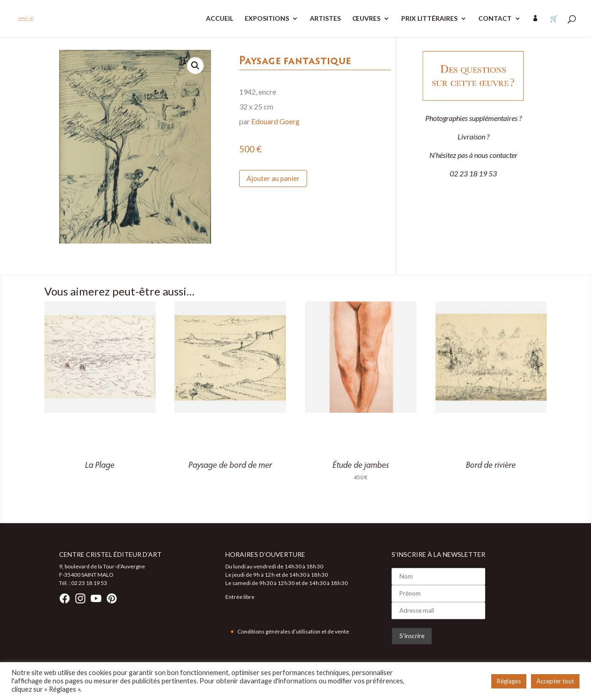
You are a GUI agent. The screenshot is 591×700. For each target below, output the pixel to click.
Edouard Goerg (275, 121)
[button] (195, 66)
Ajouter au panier (273, 178)
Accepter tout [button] (555, 681)
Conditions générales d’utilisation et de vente (293, 631)
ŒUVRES (366, 19)
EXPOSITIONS (267, 19)
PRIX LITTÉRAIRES (429, 19)
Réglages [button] (509, 681)
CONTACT (495, 19)
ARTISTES (325, 19)
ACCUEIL (220, 19)
